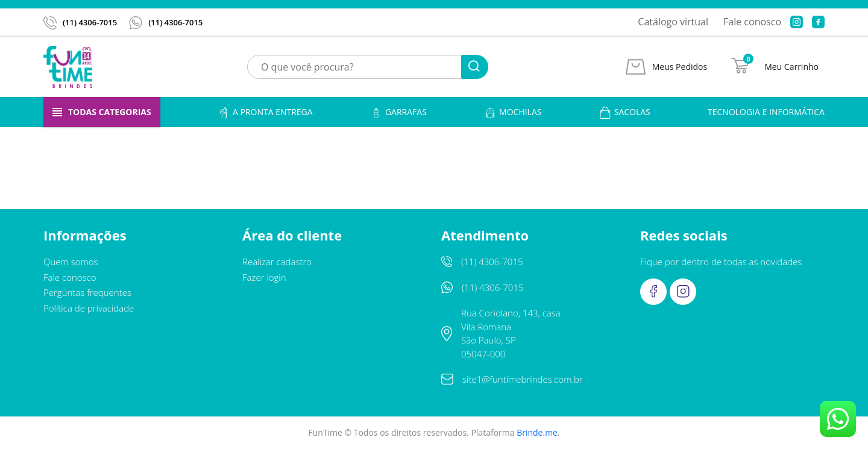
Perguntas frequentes (87, 292)
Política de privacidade (89, 308)
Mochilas (513, 112)
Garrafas (398, 112)
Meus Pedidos (680, 67)
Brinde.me (537, 432)
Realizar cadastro (277, 262)
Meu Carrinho (791, 67)
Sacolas (625, 112)
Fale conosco (752, 22)
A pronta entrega (265, 112)
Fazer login (264, 277)
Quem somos (71, 262)
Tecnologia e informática (766, 112)
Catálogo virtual (673, 22)
